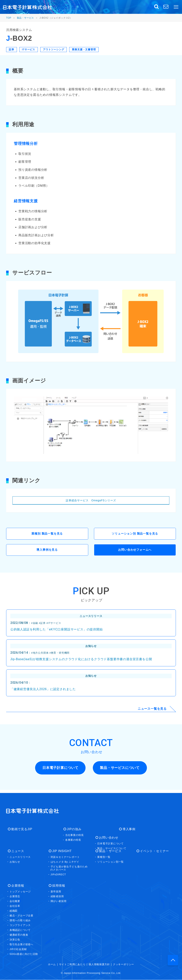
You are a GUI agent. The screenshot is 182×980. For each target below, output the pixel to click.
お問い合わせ (107, 838)
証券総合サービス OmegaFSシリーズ (91, 500)
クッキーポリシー (124, 965)
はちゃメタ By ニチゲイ (65, 862)
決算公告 (15, 940)
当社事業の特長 (75, 835)
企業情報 (16, 886)
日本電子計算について (110, 844)
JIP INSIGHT (60, 851)
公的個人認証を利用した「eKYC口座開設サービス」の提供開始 (57, 631)
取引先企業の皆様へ (21, 945)
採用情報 (57, 886)
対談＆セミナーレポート (65, 857)
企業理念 (15, 897)
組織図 (14, 911)
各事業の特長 (73, 840)
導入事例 (127, 829)
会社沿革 (15, 906)
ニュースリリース (20, 857)
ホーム (52, 965)
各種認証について (20, 930)
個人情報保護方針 (99, 965)
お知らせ (15, 862)
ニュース (16, 851)
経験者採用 (57, 897)
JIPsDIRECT (58, 875)
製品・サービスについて (112, 849)
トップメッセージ (20, 892)
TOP (9, 18)
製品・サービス (26, 18)
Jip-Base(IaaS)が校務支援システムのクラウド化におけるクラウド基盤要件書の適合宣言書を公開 (81, 661)
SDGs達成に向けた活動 (24, 954)
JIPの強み (72, 829)
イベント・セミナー (153, 851)
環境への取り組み (20, 921)
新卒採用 (56, 892)
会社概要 (15, 901)
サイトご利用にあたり (72, 965)
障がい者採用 (59, 901)
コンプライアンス (20, 925)
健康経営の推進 (19, 935)
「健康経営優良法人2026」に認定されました (43, 691)
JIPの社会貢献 (18, 949)
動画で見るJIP (20, 829)
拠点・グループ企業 (21, 916)
